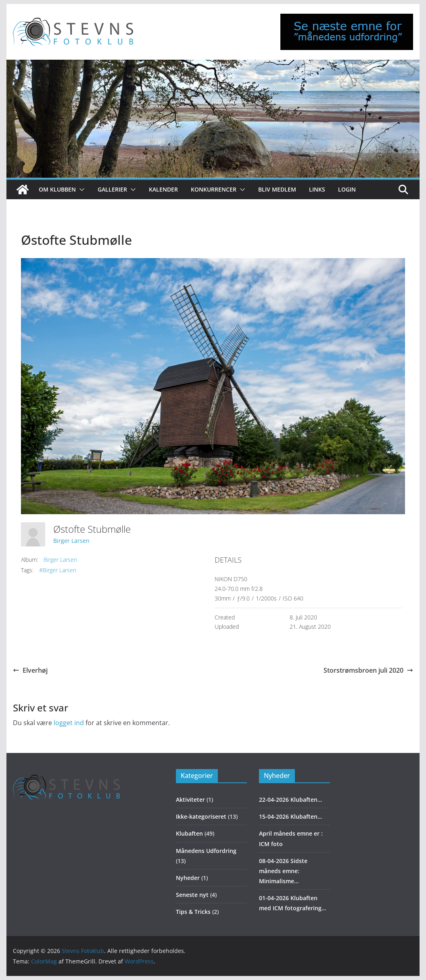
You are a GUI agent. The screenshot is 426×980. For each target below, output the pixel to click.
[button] (80, 190)
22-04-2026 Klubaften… (290, 800)
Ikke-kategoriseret (201, 816)
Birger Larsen (71, 541)
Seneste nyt (192, 895)
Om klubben (57, 189)
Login (347, 189)
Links (317, 189)
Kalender (163, 189)
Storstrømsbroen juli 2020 (368, 670)
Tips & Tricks (193, 912)
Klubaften (189, 833)
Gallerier (112, 189)
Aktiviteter (190, 800)
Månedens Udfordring (206, 851)
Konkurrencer (214, 189)
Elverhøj (30, 670)
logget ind (69, 723)
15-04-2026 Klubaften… (290, 816)
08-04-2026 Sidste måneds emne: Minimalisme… (283, 871)
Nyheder (188, 878)
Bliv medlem (277, 189)
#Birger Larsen (58, 570)
